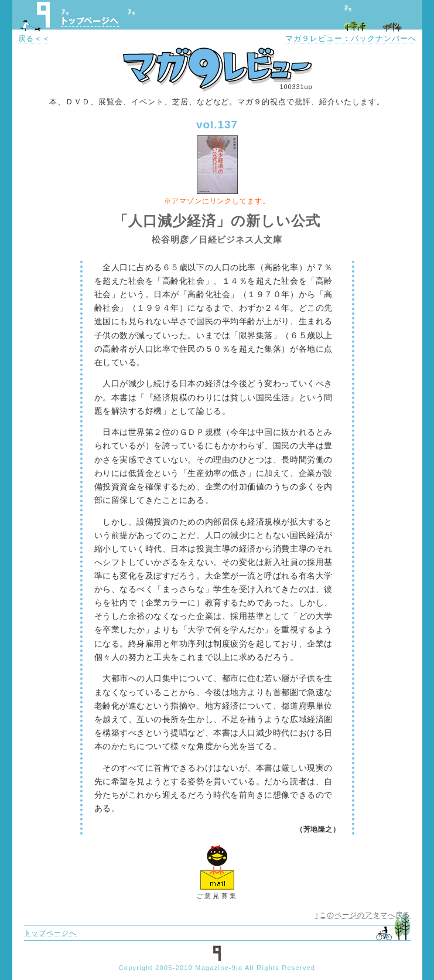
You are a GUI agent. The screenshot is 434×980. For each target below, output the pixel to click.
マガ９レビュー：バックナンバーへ (351, 38)
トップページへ (90, 22)
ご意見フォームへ (217, 867)
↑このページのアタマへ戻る (363, 915)
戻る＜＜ (35, 38)
